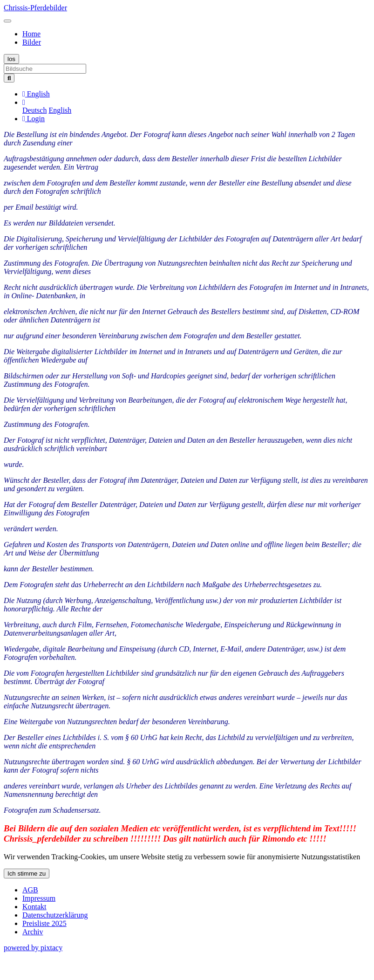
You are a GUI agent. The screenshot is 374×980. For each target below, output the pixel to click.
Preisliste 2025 (44, 923)
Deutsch (34, 110)
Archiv (33, 932)
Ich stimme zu (27, 874)
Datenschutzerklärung (55, 915)
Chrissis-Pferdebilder (35, 8)
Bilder (32, 42)
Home (31, 34)
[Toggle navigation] (7, 21)
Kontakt (34, 907)
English (60, 110)
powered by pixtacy (33, 948)
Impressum (39, 898)
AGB (30, 890)
